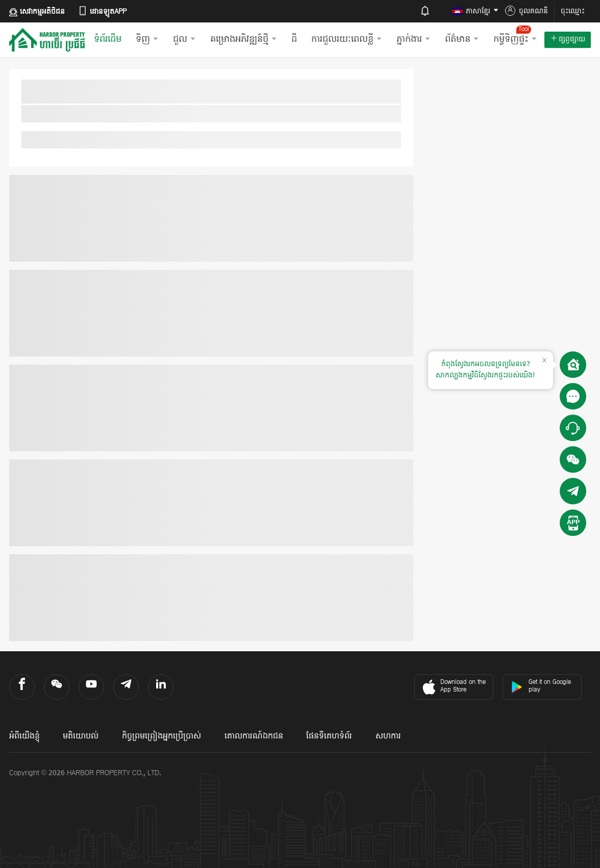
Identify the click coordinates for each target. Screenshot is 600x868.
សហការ (388, 736)
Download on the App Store (453, 687)
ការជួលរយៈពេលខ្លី (347, 40)
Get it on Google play (541, 686)
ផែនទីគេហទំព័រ (329, 736)
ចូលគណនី (527, 11)
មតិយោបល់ (81, 736)
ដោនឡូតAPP (102, 11)
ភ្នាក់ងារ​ (414, 40)
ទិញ (147, 40)
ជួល (184, 40)
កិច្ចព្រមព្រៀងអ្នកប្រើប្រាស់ (161, 736)
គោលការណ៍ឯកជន (254, 736)
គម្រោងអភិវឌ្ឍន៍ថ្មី (244, 40)
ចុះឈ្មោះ (573, 11)
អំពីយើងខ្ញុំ (24, 736)
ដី (294, 40)
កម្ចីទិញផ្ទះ (515, 36)
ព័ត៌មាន (462, 40)
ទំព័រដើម (108, 40)
